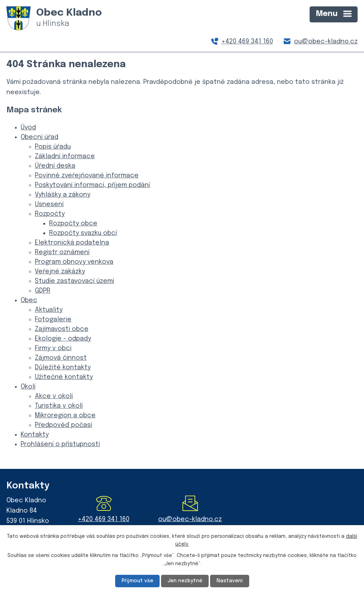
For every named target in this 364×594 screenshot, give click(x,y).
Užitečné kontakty (64, 377)
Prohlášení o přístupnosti (60, 444)
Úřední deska (55, 166)
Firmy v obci (53, 348)
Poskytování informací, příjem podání (92, 185)
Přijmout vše (137, 581)
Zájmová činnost (61, 358)
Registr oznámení (62, 252)
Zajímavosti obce (62, 329)
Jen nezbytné (185, 581)
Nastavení (230, 581)
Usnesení (49, 204)
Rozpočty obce (73, 224)
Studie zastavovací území (74, 281)
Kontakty (35, 435)
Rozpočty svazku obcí (83, 233)
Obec (29, 300)
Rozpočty (50, 214)
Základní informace (65, 156)
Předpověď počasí (63, 425)
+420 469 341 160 (247, 42)
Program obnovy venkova (74, 262)
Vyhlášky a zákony (63, 195)
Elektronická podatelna (72, 243)
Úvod (28, 128)
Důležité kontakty (63, 368)
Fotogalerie (53, 320)
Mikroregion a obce (65, 416)
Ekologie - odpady (63, 339)
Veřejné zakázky (60, 272)
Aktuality (49, 310)
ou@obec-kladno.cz (326, 42)
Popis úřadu (53, 147)
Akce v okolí (54, 396)
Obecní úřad (39, 137)
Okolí (28, 387)
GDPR (43, 291)
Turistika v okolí (59, 406)
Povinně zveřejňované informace (87, 176)
